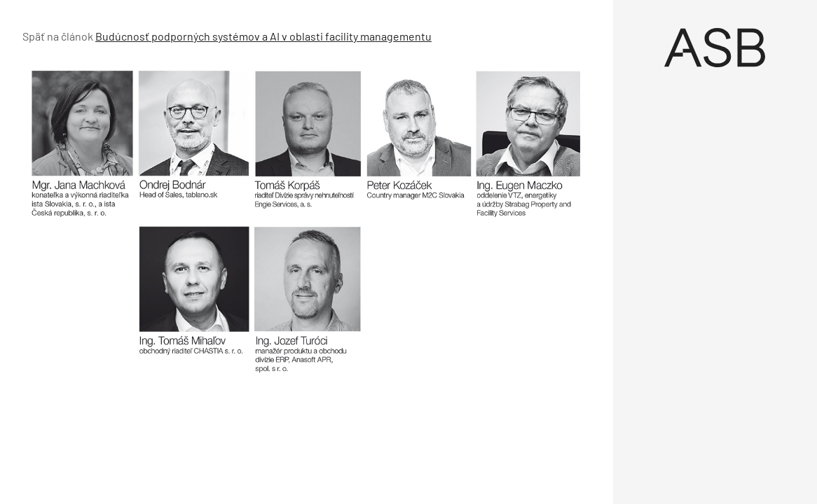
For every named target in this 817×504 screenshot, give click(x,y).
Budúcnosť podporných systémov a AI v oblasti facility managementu (263, 36)
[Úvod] (715, 48)
